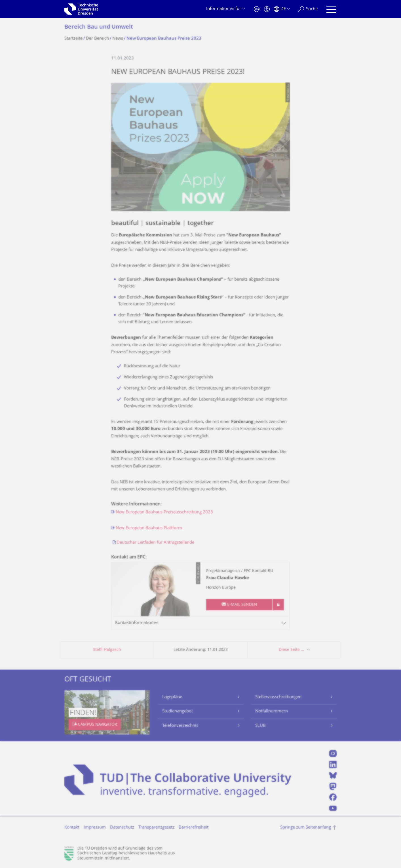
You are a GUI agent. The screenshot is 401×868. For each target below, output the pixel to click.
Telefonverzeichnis (180, 726)
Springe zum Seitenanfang (306, 828)
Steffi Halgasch (107, 650)
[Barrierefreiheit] (267, 9)
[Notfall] (257, 9)
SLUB (260, 726)
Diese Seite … (291, 650)
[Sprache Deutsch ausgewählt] (282, 9)
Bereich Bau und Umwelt (99, 27)
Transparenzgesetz (156, 828)
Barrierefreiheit (194, 828)
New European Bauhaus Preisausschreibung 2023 (164, 512)
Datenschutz (122, 828)
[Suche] (308, 9)
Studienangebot (178, 711)
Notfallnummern (272, 711)
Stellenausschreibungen (278, 697)
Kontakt (72, 828)
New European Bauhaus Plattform (149, 528)
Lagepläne (172, 697)
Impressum (95, 828)
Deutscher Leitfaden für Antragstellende (155, 543)
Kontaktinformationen (137, 623)
